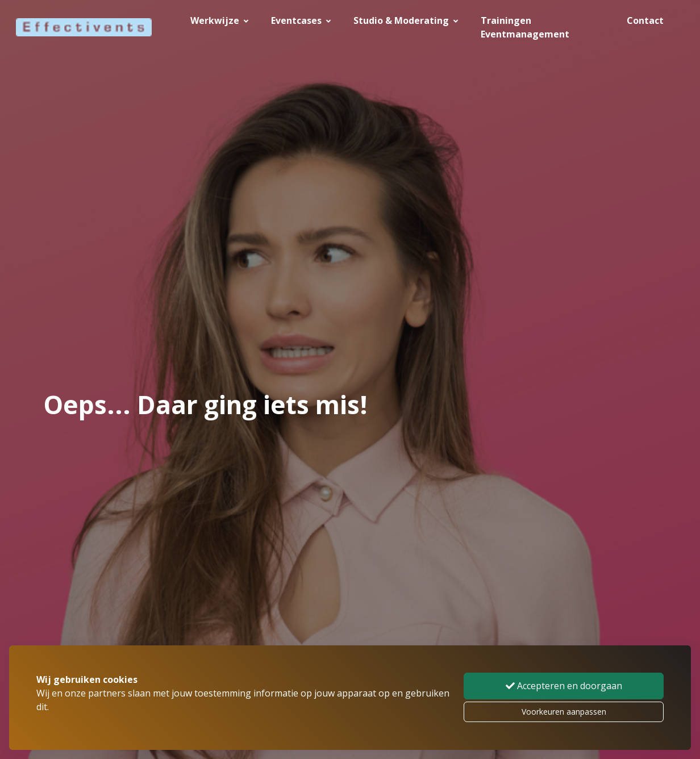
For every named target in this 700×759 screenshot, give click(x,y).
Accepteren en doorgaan (564, 686)
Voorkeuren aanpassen (564, 712)
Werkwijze (219, 20)
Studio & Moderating (406, 20)
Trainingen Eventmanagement (525, 27)
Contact (645, 20)
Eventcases (301, 20)
